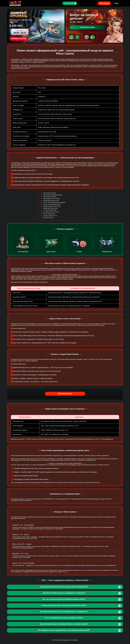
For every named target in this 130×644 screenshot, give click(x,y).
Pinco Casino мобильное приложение (54, 202)
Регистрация (104, 3)
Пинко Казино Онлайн (50, 193)
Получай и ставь (88, 27)
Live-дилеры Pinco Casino (51, 212)
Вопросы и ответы (48, 218)
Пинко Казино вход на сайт (51, 201)
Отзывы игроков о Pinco (50, 216)
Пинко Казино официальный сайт (53, 195)
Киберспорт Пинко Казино (51, 208)
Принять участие (19, 39)
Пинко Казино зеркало (50, 197)
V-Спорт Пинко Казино (50, 210)
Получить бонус (65, 394)
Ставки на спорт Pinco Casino (52, 206)
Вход (117, 3)
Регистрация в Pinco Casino (52, 199)
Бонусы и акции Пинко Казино (52, 204)
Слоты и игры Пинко (49, 214)
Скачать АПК (68, 3)
